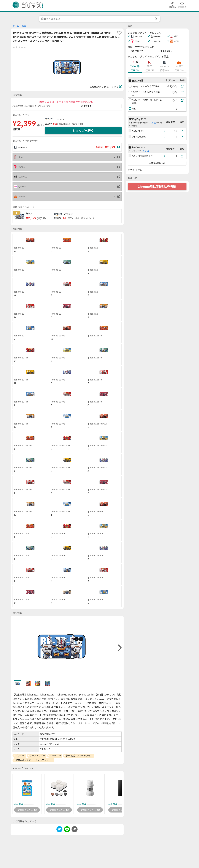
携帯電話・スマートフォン (79, 756)
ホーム (16, 26)
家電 (24, 26)
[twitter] (59, 830)
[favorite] (119, 33)
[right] (119, 648)
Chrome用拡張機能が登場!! (157, 187)
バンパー (20, 756)
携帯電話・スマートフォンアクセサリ (34, 760)
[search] (156, 19)
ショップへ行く (83, 131)
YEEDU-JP (60, 119)
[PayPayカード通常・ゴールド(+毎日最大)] (182, 100)
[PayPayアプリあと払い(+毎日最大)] (182, 92)
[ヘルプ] (164, 131)
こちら (152, 123)
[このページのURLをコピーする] (75, 829)
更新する (86, 106)
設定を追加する (157, 163)
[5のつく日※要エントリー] (182, 156)
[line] (67, 830)
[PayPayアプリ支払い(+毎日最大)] (182, 86)
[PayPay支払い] (182, 131)
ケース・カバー (37, 756)
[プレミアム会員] (182, 137)
